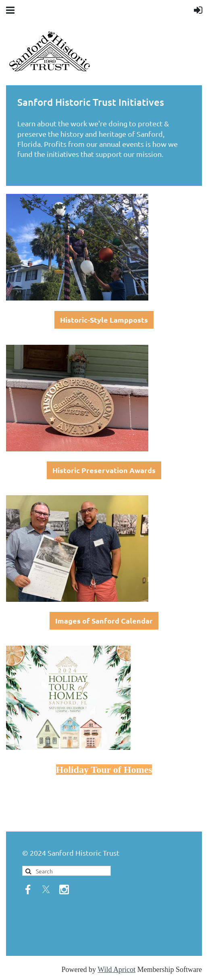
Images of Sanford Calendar (104, 621)
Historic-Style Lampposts (104, 320)
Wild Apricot (116, 970)
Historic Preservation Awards (104, 470)
